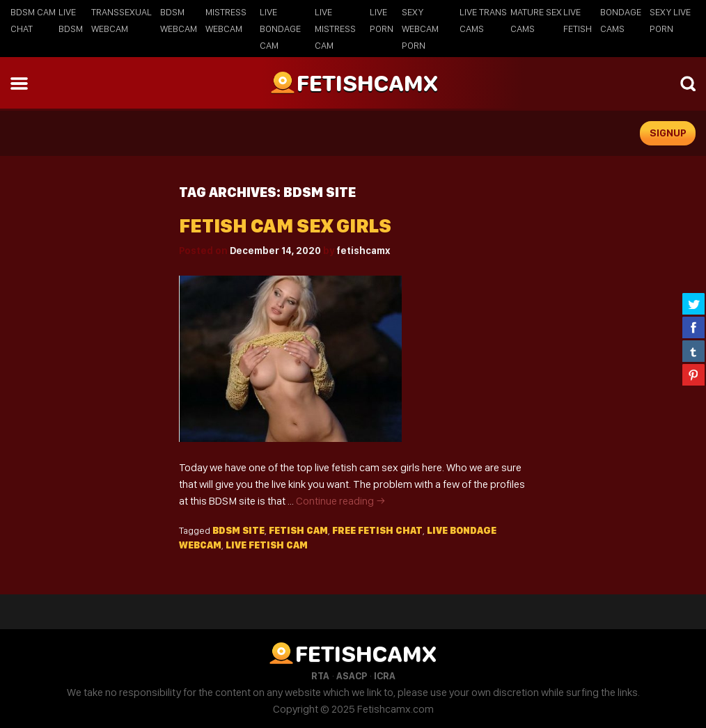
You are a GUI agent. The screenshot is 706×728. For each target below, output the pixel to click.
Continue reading (341, 501)
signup (668, 133)
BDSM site (238, 530)
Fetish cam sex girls (285, 226)
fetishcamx (363, 251)
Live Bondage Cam (280, 29)
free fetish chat (377, 530)
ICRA (385, 676)
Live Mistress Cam (335, 29)
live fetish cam (267, 545)
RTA (320, 676)
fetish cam (298, 530)
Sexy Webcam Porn (420, 29)
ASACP (352, 676)
